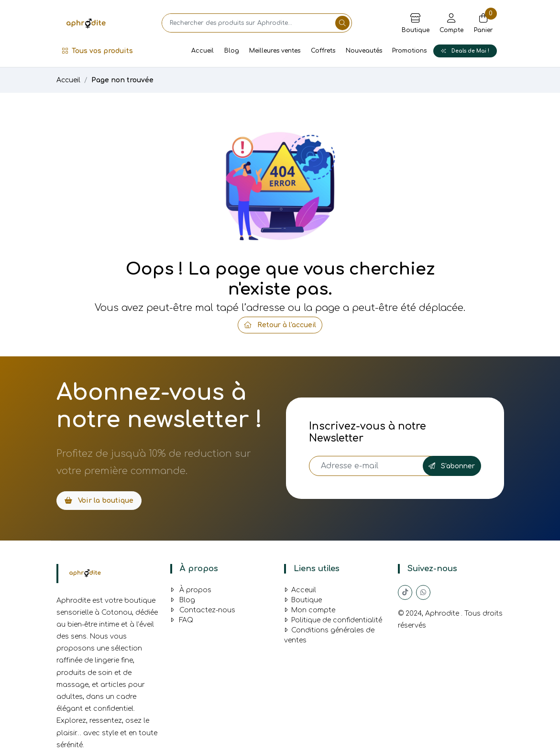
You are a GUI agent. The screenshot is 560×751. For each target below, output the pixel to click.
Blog (232, 51)
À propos (191, 590)
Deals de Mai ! (465, 51)
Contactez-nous (203, 610)
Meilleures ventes (275, 51)
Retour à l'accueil (280, 325)
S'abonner (452, 466)
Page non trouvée (122, 80)
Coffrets (323, 51)
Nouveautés (364, 51)
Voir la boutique (99, 501)
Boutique (303, 600)
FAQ (182, 620)
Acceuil (300, 590)
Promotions (409, 51)
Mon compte (310, 610)
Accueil (203, 51)
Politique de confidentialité (333, 620)
